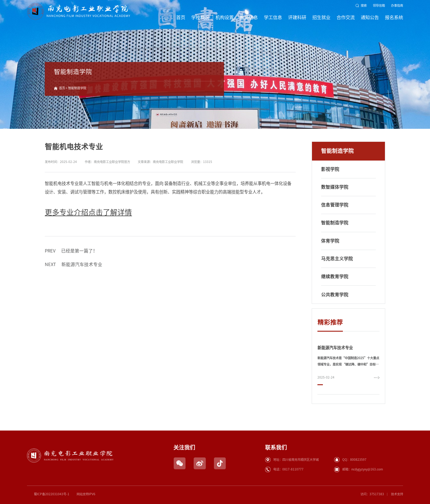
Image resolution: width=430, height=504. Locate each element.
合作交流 (346, 17)
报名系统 (394, 17)
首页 (181, 17)
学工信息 (273, 17)
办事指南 (397, 5)
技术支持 (397, 494)
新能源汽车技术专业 (74, 265)
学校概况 (200, 17)
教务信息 (249, 17)
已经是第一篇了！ (71, 251)
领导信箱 (379, 5)
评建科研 (297, 17)
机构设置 (225, 17)
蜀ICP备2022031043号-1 (52, 494)
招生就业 (321, 17)
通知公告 (370, 17)
